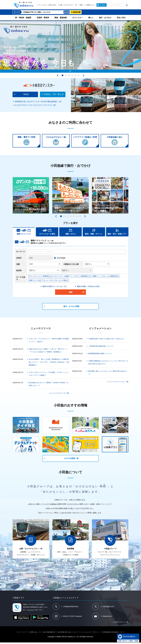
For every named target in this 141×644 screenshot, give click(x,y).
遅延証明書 (77, 12)
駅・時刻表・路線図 (23, 18)
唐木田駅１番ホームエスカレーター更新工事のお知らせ (108, 373)
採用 (81, 5)
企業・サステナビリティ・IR (68, 5)
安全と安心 (121, 18)
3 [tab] (69, 77)
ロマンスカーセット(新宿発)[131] (41, 278)
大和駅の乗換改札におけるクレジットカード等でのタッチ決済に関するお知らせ (108, 364)
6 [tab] (78, 77)
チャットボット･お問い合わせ (47, 5)
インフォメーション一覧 (119, 383)
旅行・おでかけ (105, 18)
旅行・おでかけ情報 (71, 308)
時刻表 (26, 96)
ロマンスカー (78, 18)
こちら (31, 611)
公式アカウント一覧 (122, 624)
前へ (58, 77)
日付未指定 (61, 259)
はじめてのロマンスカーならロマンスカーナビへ (34, 107)
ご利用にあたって (35, 634)
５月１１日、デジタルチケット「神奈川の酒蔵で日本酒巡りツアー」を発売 (49, 342)
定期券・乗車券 (43, 18)
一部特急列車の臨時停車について (100, 348)
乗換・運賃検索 (61, 18)
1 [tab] (63, 77)
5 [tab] (75, 77)
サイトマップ (22, 634)
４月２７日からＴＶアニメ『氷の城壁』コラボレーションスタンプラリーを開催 (49, 375)
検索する (127, 5)
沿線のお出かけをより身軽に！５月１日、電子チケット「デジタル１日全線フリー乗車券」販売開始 (48, 352)
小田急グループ (90, 5)
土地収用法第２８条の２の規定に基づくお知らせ (105, 340)
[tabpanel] (70, 48)
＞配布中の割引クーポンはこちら (54, 288)
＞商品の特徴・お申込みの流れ (87, 288)
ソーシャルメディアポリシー (90, 634)
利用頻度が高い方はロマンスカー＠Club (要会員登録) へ (37, 103)
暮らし (91, 18)
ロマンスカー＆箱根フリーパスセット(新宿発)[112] (73, 278)
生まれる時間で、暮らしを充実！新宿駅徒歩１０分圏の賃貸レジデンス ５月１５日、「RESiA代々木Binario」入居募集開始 (49, 364)
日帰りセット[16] (35, 282)
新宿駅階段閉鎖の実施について (99, 355)
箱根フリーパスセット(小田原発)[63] (106, 278)
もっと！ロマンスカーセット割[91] (56, 282)
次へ (83, 77)
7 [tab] (80, 218)
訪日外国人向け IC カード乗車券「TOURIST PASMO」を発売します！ (49, 386)
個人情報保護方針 (49, 634)
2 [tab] (66, 77)
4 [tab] (72, 77)
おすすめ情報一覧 (71, 460)
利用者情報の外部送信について (113, 634)
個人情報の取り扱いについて (68, 634)
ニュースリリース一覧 (60, 395)
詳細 (68, 12)
